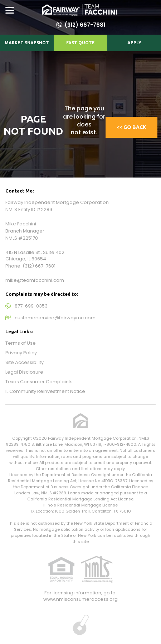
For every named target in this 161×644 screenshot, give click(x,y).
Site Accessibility (25, 362)
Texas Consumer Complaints (39, 382)
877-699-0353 (31, 306)
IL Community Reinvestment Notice (45, 391)
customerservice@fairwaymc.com (55, 318)
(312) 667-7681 (85, 25)
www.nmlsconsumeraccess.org (80, 599)
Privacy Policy (21, 353)
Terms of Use (21, 343)
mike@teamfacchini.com (35, 280)
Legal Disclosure (24, 372)
